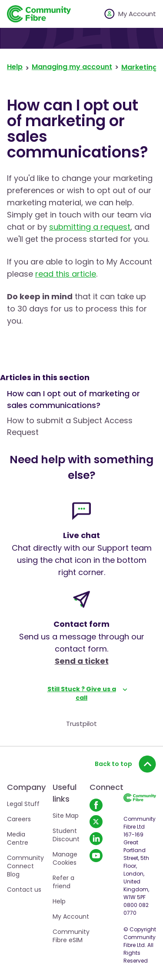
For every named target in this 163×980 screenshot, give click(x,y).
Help (15, 67)
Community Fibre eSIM (71, 936)
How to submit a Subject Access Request (70, 426)
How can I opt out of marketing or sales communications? (73, 399)
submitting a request (90, 227)
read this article (66, 274)
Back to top (125, 764)
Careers (19, 819)
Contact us (24, 890)
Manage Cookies (65, 858)
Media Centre (18, 838)
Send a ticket (82, 661)
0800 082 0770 (136, 909)
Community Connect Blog (25, 866)
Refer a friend (63, 882)
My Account (71, 916)
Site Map (66, 816)
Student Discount (66, 835)
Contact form (81, 624)
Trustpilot (81, 724)
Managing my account (72, 67)
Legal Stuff (23, 804)
